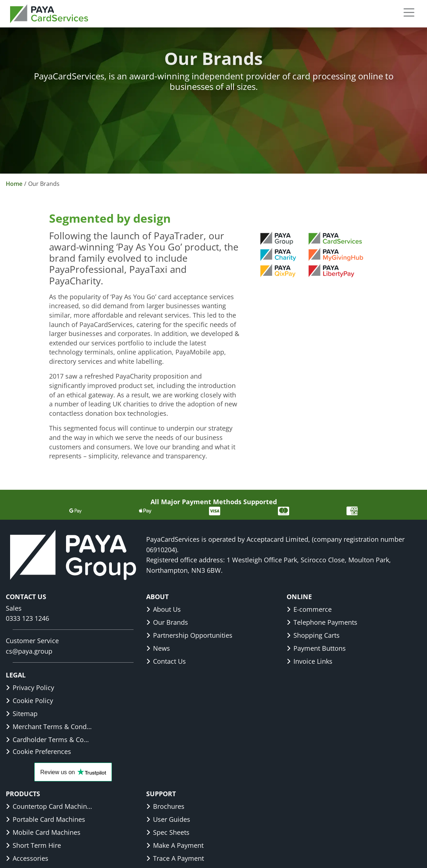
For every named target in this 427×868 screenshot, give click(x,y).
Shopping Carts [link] (313, 635)
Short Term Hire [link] (33, 845)
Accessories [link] (27, 858)
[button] (409, 12)
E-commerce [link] (309, 609)
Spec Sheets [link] (168, 832)
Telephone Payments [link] (322, 622)
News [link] (158, 648)
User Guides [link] (168, 819)
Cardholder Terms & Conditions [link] (49, 740)
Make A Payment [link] (175, 845)
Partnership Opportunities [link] (189, 635)
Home (14, 184)
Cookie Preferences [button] (38, 751)
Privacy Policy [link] (30, 688)
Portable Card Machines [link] (45, 819)
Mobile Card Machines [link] (43, 832)
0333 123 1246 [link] (27, 618)
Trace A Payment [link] (175, 858)
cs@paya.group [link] (29, 651)
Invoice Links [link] (310, 661)
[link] (49, 14)
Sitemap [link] (22, 714)
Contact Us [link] (166, 661)
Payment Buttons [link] (316, 648)
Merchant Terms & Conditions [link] (49, 727)
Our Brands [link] (167, 622)
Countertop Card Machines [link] (49, 806)
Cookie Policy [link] (29, 701)
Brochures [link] (165, 806)
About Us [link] (164, 609)
